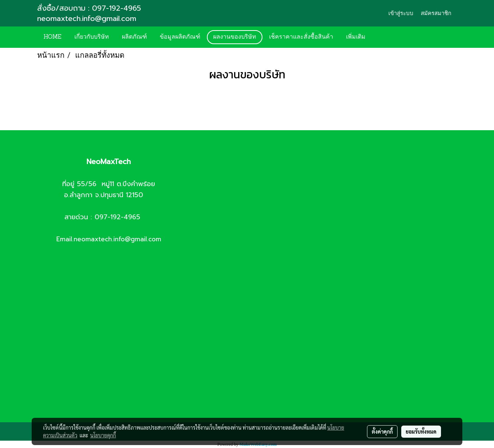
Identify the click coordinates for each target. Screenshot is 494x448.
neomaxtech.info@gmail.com (88, 18)
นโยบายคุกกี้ (103, 435)
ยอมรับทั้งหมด (421, 431)
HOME (52, 37)
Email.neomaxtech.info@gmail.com (109, 239)
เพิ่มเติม (356, 37)
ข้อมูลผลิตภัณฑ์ (180, 37)
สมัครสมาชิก (436, 13)
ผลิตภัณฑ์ (134, 37)
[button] (383, 37)
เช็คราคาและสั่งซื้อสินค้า (301, 37)
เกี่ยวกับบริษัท (92, 37)
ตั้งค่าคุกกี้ (382, 431)
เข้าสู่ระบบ (401, 13)
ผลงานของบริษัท (235, 37)
